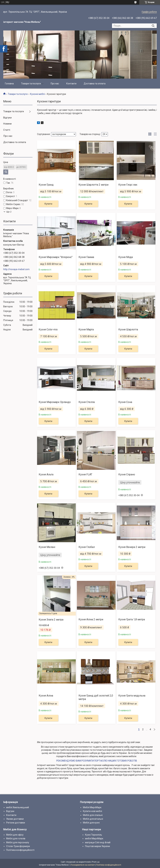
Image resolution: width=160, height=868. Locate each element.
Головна (9, 84)
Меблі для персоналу (18, 842)
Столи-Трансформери (18, 846)
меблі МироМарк (94, 839)
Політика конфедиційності (20, 850)
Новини (7, 124)
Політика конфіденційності (109, 865)
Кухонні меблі (37, 94)
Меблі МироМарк (92, 807)
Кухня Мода (126, 257)
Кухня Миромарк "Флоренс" (56, 257)
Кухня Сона (125, 402)
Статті (7, 130)
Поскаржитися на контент (83, 865)
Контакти (71, 84)
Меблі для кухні (91, 823)
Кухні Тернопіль (94, 835)
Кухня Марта (86, 329)
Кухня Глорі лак (128, 185)
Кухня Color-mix (48, 329)
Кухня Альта (46, 474)
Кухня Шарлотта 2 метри (93, 185)
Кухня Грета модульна (132, 696)
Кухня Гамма (86, 257)
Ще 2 (9, 212)
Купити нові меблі (92, 811)
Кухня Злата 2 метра (51, 620)
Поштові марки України (97, 846)
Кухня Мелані (47, 547)
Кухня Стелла (87, 402)
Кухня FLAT (85, 474)
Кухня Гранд (46, 185)
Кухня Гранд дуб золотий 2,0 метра (96, 697)
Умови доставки (15, 819)
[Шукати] (153, 26)
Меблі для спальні (93, 815)
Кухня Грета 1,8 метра (132, 619)
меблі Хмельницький (18, 807)
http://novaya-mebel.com (16, 269)
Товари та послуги (31, 84)
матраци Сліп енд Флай (98, 842)
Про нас (55, 84)
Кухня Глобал (87, 547)
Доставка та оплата (95, 84)
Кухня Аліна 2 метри (91, 619)
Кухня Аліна (46, 696)
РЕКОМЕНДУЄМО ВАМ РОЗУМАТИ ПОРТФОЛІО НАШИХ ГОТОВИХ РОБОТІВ (97, 761)
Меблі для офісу (15, 835)
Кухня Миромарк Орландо (55, 402)
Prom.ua (96, 862)
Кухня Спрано (127, 474)
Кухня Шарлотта (128, 329)
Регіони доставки (16, 823)
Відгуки (7, 118)
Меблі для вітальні (93, 819)
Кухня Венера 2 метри (132, 547)
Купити (48, 204)
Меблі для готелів (16, 839)
